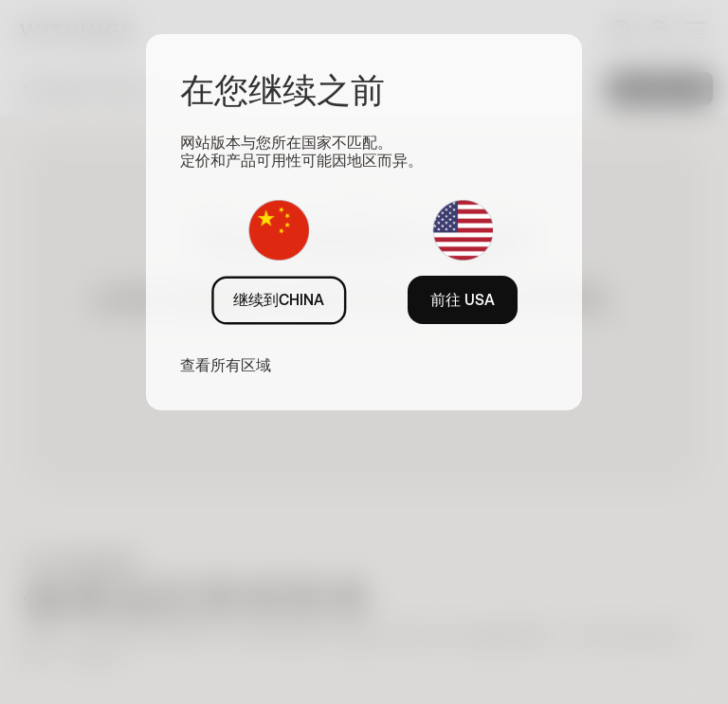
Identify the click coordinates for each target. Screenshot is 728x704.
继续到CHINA (279, 299)
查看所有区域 (226, 365)
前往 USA (463, 299)
